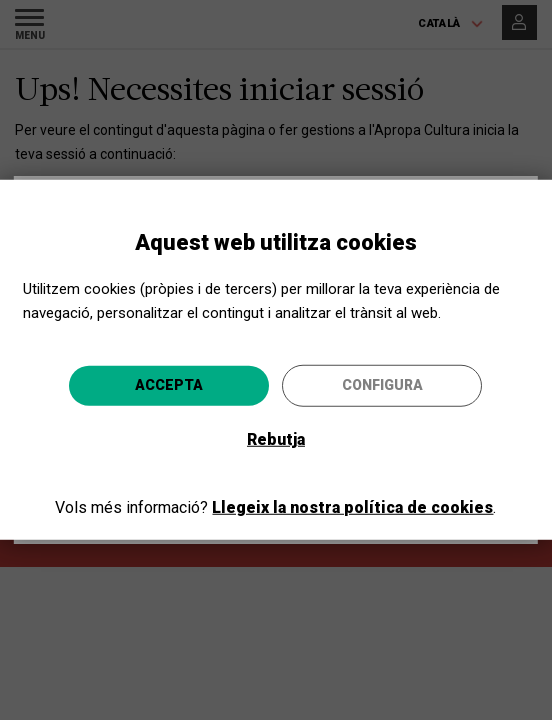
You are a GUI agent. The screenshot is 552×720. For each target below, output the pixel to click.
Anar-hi (386, 482)
